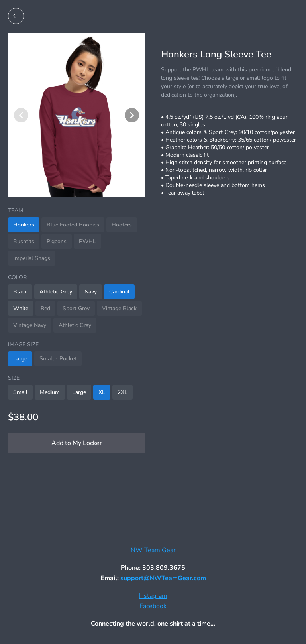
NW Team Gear (153, 550)
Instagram (153, 596)
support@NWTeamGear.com (163, 578)
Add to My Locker (77, 443)
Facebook (153, 606)
